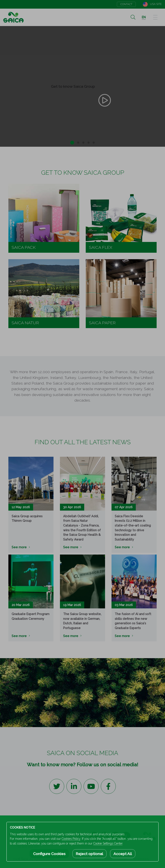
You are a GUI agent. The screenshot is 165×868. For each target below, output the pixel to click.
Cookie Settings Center (108, 843)
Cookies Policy (71, 839)
